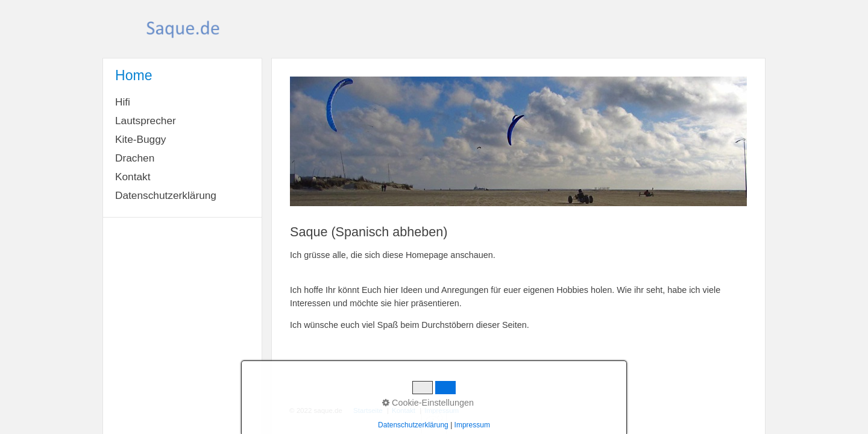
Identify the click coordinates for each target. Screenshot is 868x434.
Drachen (135, 158)
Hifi (123, 102)
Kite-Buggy (140, 139)
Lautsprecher (146, 121)
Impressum (442, 410)
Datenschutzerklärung (166, 195)
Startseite (368, 410)
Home (134, 75)
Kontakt (133, 177)
